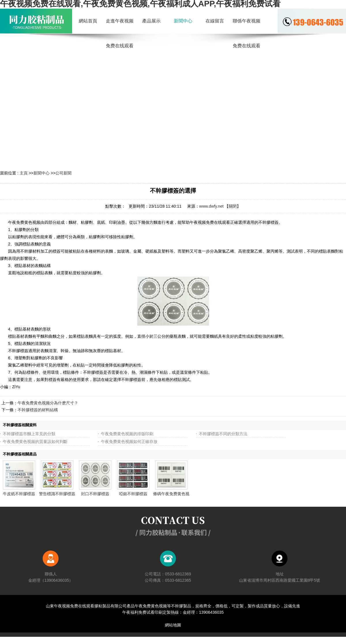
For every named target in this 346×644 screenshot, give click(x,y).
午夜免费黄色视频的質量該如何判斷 (35, 442)
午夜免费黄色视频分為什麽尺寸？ (48, 403)
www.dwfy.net (211, 206)
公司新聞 (63, 173)
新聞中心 (42, 173)
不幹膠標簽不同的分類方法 (223, 434)
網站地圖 (173, 625)
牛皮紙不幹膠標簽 (19, 494)
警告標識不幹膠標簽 (57, 494)
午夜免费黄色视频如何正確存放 (129, 442)
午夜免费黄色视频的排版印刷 (127, 434)
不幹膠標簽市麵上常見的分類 (29, 434)
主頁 (24, 173)
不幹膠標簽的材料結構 (38, 410)
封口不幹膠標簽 (95, 494)
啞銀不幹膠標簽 (133, 494)
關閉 (233, 206)
